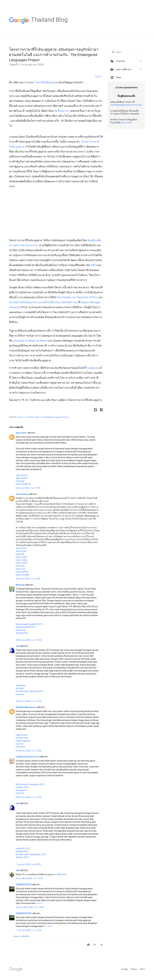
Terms (142, 969)
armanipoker (22, 633)
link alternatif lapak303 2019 (29, 624)
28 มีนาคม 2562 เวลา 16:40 (29, 640)
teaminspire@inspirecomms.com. (126, 105)
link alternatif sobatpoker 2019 (30, 784)
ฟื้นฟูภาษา (64, 111)
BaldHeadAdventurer (26, 707)
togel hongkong (23, 484)
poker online (22, 557)
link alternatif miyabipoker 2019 (31, 854)
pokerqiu (20, 694)
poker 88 (20, 554)
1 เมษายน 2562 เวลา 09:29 (28, 864)
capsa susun (22, 475)
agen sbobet (22, 478)
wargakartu (21, 790)
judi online (21, 747)
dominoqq (21, 630)
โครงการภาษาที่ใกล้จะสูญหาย (30, 417)
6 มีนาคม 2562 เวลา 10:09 (28, 488)
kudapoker (21, 685)
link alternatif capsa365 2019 (30, 691)
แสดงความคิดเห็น (21, 936)
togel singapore (23, 741)
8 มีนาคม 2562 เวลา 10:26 (28, 579)
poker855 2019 (23, 849)
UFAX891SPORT (24, 885)
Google (125, 969)
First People (64, 297)
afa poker (20, 566)
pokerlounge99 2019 (26, 627)
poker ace (20, 569)
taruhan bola (22, 738)
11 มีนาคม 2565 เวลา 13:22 (29, 930)
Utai (18, 870)
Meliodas (21, 585)
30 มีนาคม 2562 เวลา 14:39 (29, 797)
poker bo (20, 793)
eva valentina (22, 494)
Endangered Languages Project (55, 417)
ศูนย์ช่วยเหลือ (125, 123)
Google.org (93, 368)
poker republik (22, 575)
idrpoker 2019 (22, 857)
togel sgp (20, 481)
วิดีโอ (94, 265)
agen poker (22, 433)
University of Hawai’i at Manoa (30, 341)
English (98, 76)
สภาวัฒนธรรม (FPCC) (85, 297)
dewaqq (20, 688)
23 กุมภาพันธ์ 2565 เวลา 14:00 (30, 907)
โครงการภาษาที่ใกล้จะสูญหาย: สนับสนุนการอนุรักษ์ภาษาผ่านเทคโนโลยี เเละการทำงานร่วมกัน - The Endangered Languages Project (54, 55)
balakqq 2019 (22, 851)
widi (18, 646)
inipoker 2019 (22, 787)
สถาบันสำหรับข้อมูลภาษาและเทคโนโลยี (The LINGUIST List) (43, 302)
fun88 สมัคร (61, 874)
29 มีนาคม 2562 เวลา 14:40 (29, 701)
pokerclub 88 (22, 572)
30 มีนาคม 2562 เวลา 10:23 (29, 751)
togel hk (20, 744)
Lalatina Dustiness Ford (28, 757)
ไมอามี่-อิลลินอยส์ (45, 82)
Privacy (134, 969)
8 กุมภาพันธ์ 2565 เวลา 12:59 (29, 878)
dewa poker (21, 548)
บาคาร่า (39, 903)
